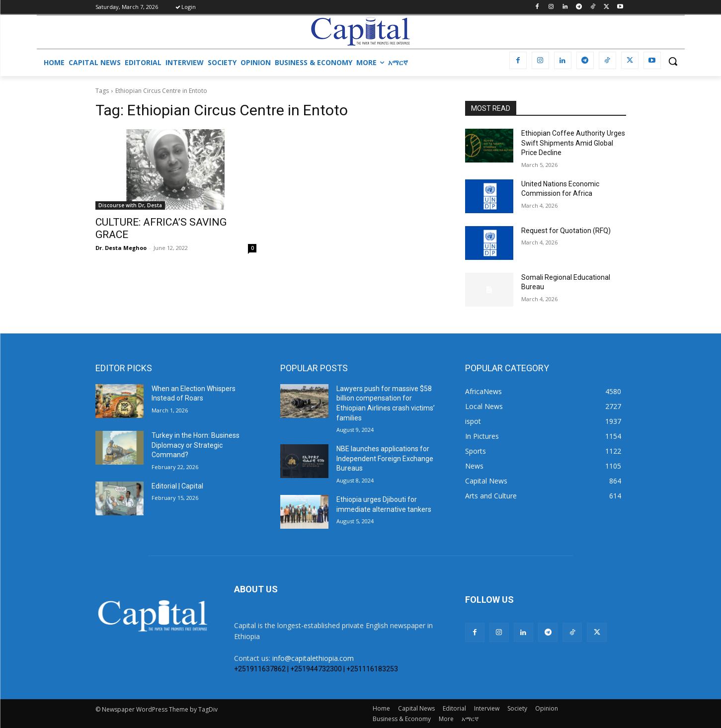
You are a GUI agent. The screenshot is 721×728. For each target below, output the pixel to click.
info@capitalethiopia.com (313, 658)
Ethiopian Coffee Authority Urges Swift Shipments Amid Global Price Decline (573, 143)
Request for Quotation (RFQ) (566, 231)
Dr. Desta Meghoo (121, 248)
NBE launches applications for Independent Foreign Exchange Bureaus (385, 458)
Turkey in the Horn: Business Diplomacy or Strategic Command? (196, 445)
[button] (673, 61)
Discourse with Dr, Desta (130, 205)
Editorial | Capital (177, 486)
